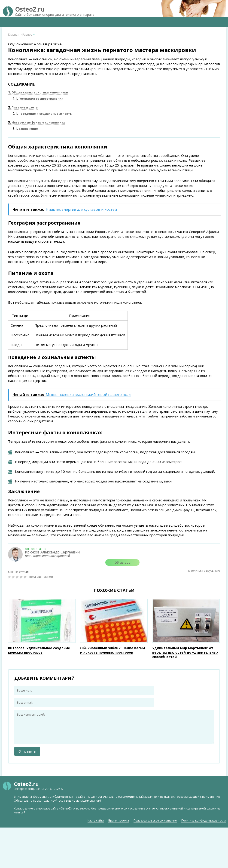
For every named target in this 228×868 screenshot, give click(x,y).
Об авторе (122, 562)
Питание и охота (23, 107)
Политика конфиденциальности (204, 820)
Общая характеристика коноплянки (38, 92)
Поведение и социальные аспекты (43, 114)
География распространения (38, 99)
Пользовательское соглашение (155, 820)
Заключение (25, 129)
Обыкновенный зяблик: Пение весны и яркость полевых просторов (113, 650)
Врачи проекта (119, 820)
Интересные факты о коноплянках (36, 122)
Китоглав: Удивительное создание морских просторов (39, 650)
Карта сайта (96, 820)
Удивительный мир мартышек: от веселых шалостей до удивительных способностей (185, 652)
